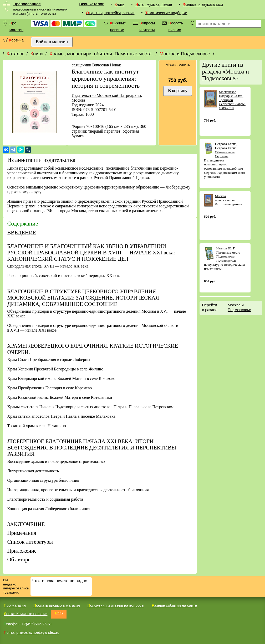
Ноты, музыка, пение (154, 4)
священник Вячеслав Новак (96, 65)
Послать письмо (176, 27)
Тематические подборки (166, 13)
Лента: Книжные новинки (26, 614)
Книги (120, 4)
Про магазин (16, 27)
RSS (59, 613)
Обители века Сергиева (225, 154)
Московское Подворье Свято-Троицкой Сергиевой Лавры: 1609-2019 (232, 100)
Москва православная (225, 198)
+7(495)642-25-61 (37, 624)
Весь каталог (91, 4)
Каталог (15, 54)
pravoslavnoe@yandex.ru (38, 632)
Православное (27, 4)
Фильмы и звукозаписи (203, 4)
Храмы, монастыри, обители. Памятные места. (101, 54)
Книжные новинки (118, 27)
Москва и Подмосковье (185, 54)
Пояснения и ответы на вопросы (116, 605)
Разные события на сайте (174, 605)
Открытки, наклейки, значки (110, 13)
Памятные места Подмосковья (228, 255)
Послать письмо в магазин (57, 605)
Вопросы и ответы (147, 27)
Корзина (16, 40)
